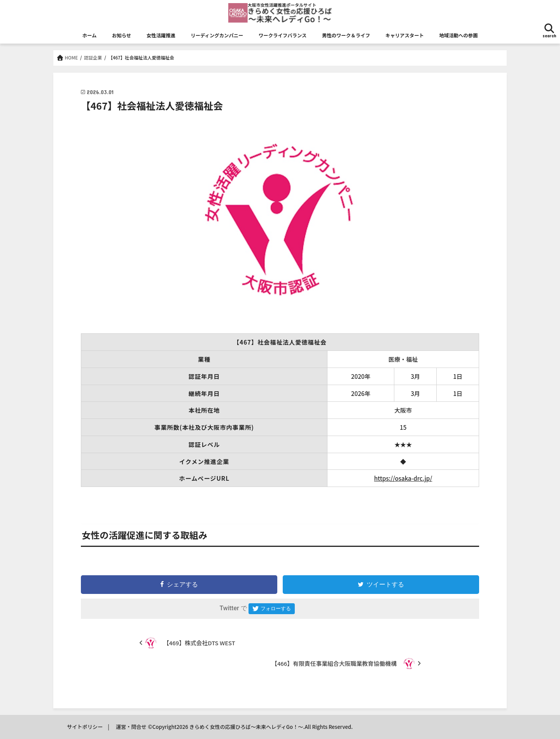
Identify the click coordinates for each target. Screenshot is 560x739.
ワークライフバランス (283, 35)
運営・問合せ (131, 727)
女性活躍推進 (161, 35)
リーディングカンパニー (217, 35)
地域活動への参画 (458, 35)
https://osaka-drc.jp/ (403, 478)
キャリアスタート (405, 35)
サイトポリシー (85, 727)
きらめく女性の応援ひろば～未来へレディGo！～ (246, 727)
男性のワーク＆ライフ (346, 35)
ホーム (90, 35)
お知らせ (122, 35)
